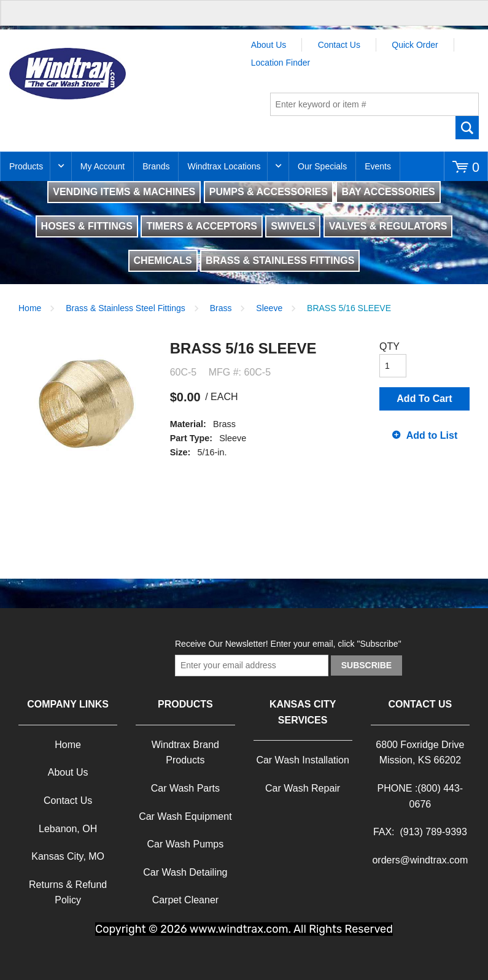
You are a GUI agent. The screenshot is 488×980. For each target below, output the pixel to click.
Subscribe (366, 665)
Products (26, 166)
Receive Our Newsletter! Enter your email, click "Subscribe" (288, 644)
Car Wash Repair (303, 788)
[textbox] (374, 104)
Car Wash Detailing (185, 872)
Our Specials (322, 166)
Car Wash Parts (185, 788)
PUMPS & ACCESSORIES (269, 192)
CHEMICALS (163, 260)
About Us (269, 45)
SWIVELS (293, 226)
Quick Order (415, 45)
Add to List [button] (432, 435)
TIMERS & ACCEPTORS (201, 226)
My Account (103, 166)
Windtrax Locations (224, 166)
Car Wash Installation (302, 760)
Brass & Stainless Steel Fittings (126, 308)
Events (378, 166)
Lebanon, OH (68, 829)
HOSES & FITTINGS (87, 226)
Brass (221, 308)
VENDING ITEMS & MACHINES (124, 192)
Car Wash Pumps (185, 844)
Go (467, 128)
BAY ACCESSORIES (388, 192)
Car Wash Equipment (185, 816)
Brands (156, 166)
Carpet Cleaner (186, 900)
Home (30, 308)
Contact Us (339, 45)
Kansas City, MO (68, 856)
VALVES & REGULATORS (388, 226)
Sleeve (269, 308)
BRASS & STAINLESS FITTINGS (280, 260)
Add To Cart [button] (424, 399)
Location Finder (281, 63)
